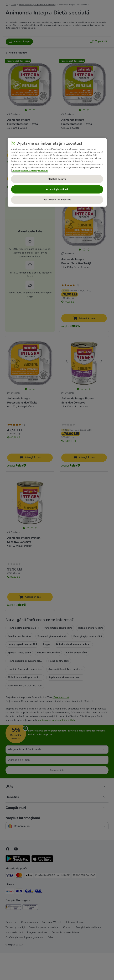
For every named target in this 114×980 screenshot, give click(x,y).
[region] (57, 172)
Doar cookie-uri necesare (57, 200)
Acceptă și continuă (57, 189)
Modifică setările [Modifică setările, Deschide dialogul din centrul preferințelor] (57, 179)
